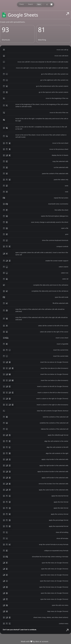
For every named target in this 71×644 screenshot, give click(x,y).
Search (30, 4)
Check (22, 4)
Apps (39, 4)
